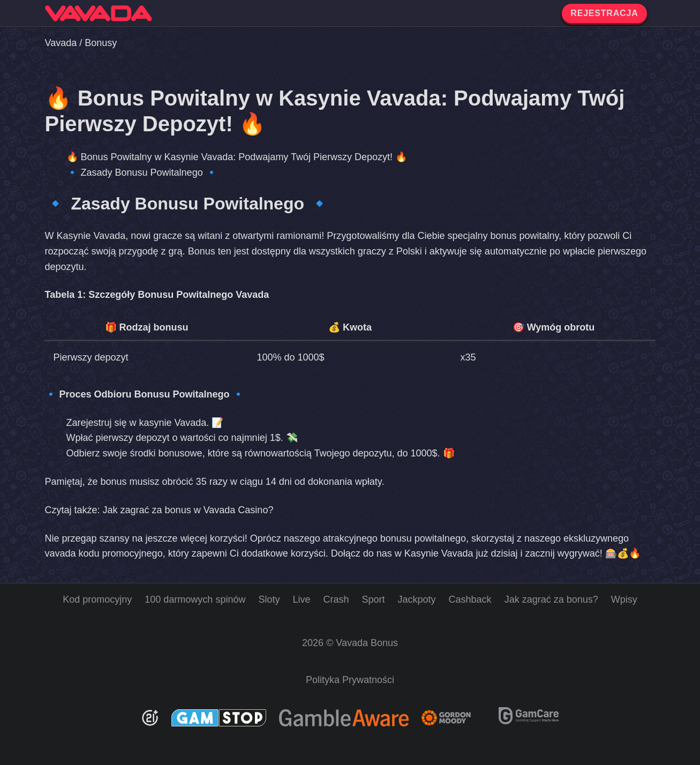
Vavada (61, 43)
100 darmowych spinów (195, 599)
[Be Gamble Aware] (344, 718)
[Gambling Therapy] (453, 718)
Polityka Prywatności (350, 680)
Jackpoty (417, 599)
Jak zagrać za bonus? (551, 599)
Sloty (269, 599)
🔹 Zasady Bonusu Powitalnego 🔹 (142, 172)
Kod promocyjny (97, 599)
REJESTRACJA (604, 13)
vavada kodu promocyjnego (104, 553)
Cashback (470, 599)
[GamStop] (219, 718)
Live (301, 599)
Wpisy (624, 599)
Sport (374, 599)
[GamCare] (529, 721)
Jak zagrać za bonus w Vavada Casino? (188, 510)
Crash (336, 599)
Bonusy (101, 43)
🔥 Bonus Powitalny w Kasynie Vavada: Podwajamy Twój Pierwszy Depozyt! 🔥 (237, 157)
